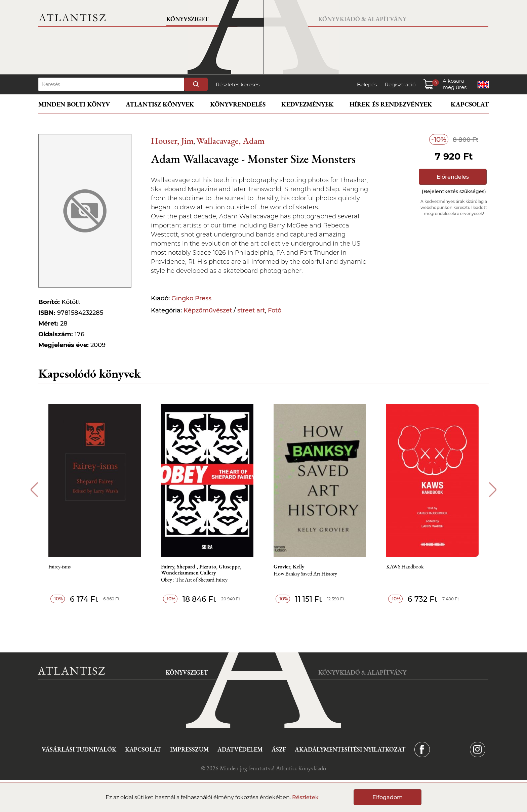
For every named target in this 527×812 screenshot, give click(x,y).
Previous (34, 490)
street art (251, 310)
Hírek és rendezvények (391, 104)
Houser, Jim (172, 141)
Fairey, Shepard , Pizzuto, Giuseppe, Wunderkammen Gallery (201, 570)
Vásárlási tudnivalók (79, 749)
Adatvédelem (240, 749)
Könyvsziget (187, 19)
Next (493, 490)
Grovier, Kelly (289, 567)
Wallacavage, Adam (230, 141)
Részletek (305, 797)
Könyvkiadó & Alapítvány (362, 19)
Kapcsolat (470, 104)
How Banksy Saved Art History (305, 574)
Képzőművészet (208, 310)
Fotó (275, 310)
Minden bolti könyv (74, 104)
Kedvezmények (308, 104)
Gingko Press (191, 298)
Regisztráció (400, 84)
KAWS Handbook (405, 567)
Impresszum (189, 749)
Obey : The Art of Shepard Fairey (194, 580)
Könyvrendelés (238, 104)
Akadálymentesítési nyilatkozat (350, 749)
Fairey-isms (59, 567)
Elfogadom (388, 797)
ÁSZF (279, 749)
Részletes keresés (238, 84)
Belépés (367, 84)
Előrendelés (453, 177)
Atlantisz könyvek (160, 104)
